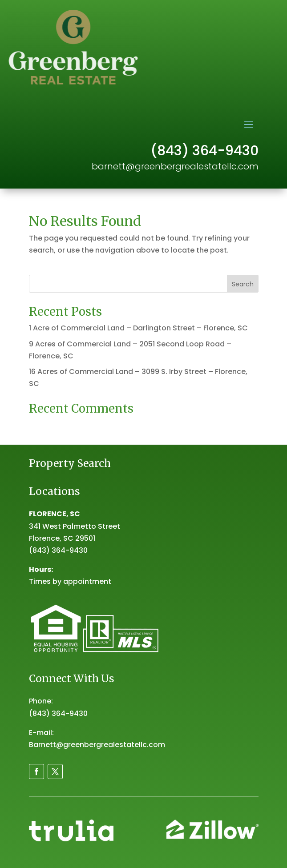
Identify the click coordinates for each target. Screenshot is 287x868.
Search (243, 284)
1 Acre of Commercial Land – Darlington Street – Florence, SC (138, 328)
